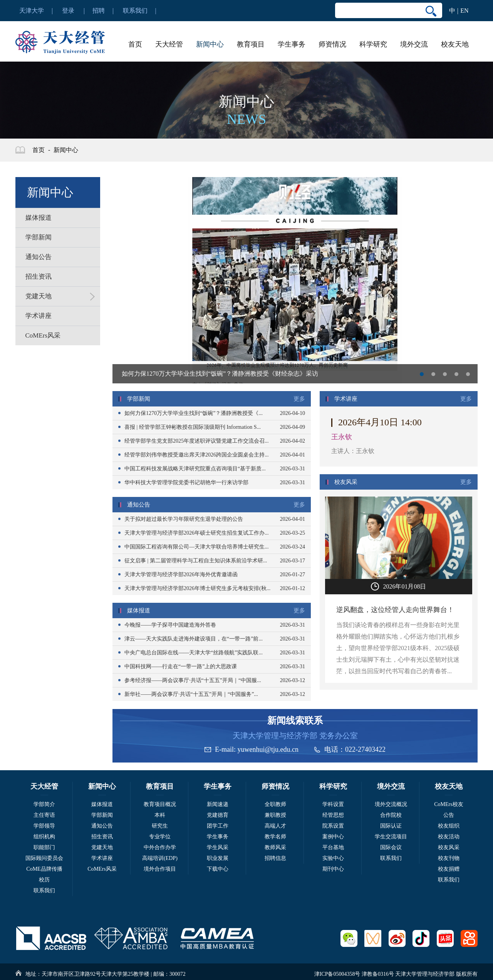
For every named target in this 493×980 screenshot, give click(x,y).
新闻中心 (210, 44)
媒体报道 (102, 804)
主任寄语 (44, 815)
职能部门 (44, 847)
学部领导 (44, 826)
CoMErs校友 (449, 804)
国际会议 (391, 847)
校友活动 (449, 837)
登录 (68, 11)
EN (464, 11)
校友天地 (455, 44)
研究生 (160, 826)
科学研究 (373, 44)
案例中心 (333, 837)
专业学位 (160, 837)
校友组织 (449, 826)
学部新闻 (102, 815)
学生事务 (292, 44)
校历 (44, 880)
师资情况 (332, 44)
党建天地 (102, 847)
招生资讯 (102, 837)
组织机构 (44, 837)
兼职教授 (275, 815)
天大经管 (169, 44)
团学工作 (218, 826)
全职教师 (275, 804)
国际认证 (391, 826)
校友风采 (449, 847)
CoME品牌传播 (44, 869)
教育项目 (251, 44)
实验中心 (333, 858)
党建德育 (218, 815)
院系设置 (333, 826)
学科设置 (333, 804)
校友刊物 (449, 858)
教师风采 (275, 847)
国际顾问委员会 (44, 858)
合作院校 (391, 815)
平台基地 (333, 847)
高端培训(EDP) (160, 858)
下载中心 (218, 869)
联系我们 (135, 11)
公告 (449, 815)
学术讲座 (102, 858)
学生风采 (218, 847)
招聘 (99, 11)
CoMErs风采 (102, 869)
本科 (160, 815)
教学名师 (275, 837)
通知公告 (102, 826)
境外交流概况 (391, 804)
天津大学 (32, 11)
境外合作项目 (160, 869)
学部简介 (44, 804)
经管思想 (333, 815)
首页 (135, 44)
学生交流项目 (391, 837)
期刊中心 (333, 869)
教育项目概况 (160, 804)
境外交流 (414, 44)
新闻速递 (218, 804)
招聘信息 (275, 858)
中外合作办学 (160, 847)
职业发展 (218, 858)
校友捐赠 (449, 869)
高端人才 (275, 826)
